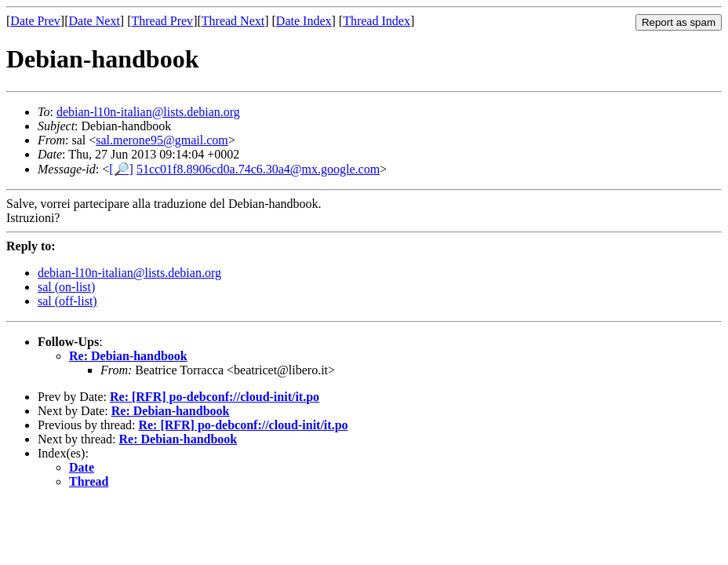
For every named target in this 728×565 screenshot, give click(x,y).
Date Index (304, 21)
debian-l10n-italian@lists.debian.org (148, 112)
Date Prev (35, 21)
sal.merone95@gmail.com (162, 140)
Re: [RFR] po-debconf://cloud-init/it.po (215, 397)
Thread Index (377, 21)
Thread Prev (162, 21)
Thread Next (233, 21)
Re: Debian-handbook (128, 356)
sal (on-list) (66, 287)
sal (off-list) (67, 301)
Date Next (95, 21)
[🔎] (121, 169)
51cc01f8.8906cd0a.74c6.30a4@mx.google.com (258, 169)
